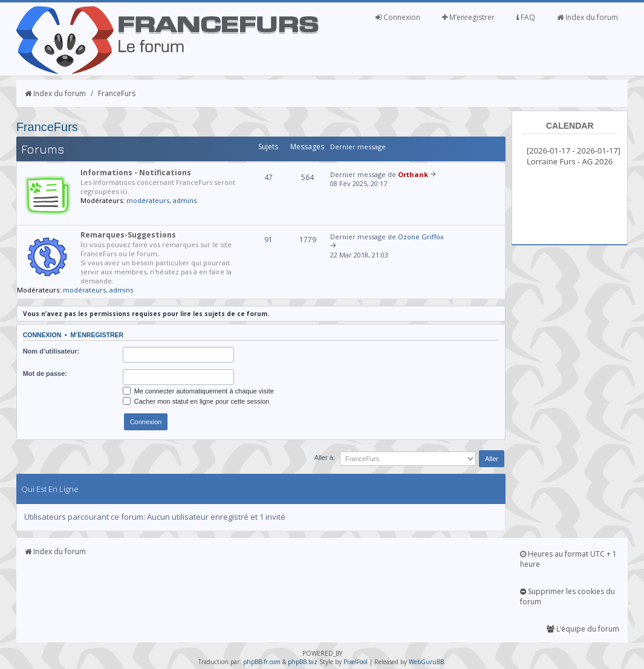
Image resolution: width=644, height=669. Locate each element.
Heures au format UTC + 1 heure (568, 559)
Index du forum (587, 17)
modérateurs (148, 200)
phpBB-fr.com (262, 662)
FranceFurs (117, 93)
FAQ (526, 17)
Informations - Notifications (136, 173)
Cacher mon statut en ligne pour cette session (196, 401)
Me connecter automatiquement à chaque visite (198, 391)
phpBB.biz (303, 662)
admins (185, 200)
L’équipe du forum (583, 629)
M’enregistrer (468, 17)
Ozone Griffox (421, 237)
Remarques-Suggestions (128, 235)
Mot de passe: (45, 373)
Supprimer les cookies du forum (568, 596)
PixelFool (356, 662)
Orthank (413, 174)
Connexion (398, 17)
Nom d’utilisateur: (51, 351)
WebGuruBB (426, 662)
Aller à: (325, 457)
